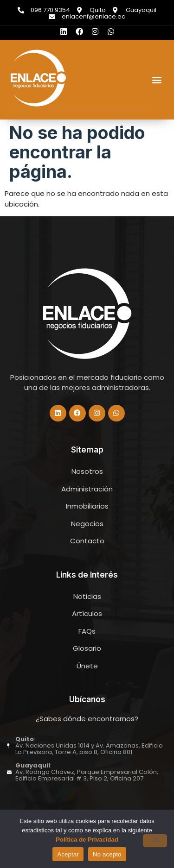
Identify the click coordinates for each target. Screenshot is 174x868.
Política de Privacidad (87, 840)
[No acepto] (155, 841)
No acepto (107, 854)
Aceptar (68, 854)
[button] (157, 79)
